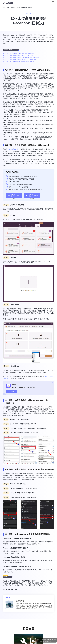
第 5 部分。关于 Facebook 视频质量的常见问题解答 (18, 62)
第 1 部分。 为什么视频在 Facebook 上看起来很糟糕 (19, 53)
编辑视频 (13, 8)
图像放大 (15, 385)
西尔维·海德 (10, 589)
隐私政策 (47, 641)
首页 (4, 8)
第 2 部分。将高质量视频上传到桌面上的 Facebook (18, 55)
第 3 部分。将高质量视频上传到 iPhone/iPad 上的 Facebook (21, 57)
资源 (8, 8)
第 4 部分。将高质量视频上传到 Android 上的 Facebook (20, 59)
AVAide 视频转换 (14, 149)
